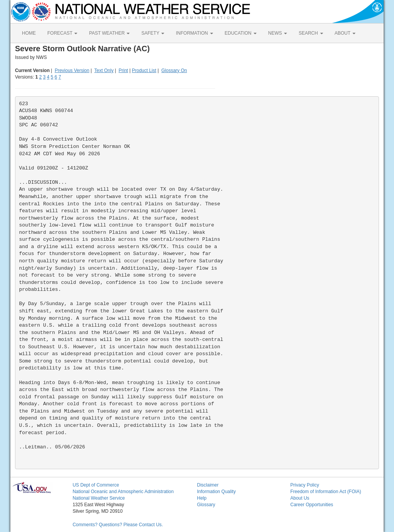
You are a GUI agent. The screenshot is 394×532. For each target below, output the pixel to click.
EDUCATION (241, 33)
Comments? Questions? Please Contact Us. (118, 525)
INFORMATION (194, 33)
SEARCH (311, 33)
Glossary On (174, 70)
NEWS (278, 33)
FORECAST (62, 33)
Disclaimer (208, 485)
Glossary (206, 505)
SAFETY (153, 33)
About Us (300, 498)
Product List (144, 70)
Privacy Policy (305, 485)
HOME (29, 33)
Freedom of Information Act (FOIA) (326, 492)
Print (123, 70)
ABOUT (345, 33)
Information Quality (216, 492)
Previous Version (72, 70)
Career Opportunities (311, 505)
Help (202, 498)
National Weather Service (99, 498)
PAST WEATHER (109, 33)
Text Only (104, 70)
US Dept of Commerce (96, 485)
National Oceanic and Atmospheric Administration (123, 492)
